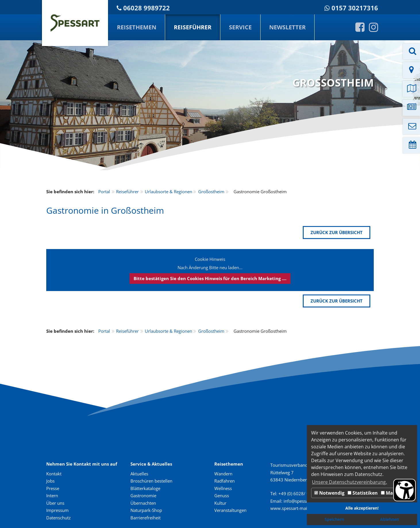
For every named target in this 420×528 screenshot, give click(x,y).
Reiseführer (193, 27)
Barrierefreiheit (146, 518)
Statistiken (363, 493)
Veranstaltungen (230, 510)
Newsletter (287, 27)
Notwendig (329, 493)
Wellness (223, 488)
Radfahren (225, 481)
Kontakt (54, 474)
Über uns (55, 503)
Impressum (57, 510)
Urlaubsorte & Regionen (168, 192)
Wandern (223, 474)
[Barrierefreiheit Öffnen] (404, 490)
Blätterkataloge (145, 488)
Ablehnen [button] (390, 519)
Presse (53, 488)
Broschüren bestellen (151, 481)
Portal (104, 192)
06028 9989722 (147, 8)
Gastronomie (143, 496)
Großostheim (211, 192)
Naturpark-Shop (146, 510)
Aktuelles (139, 474)
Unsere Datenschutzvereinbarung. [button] (349, 482)
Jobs (50, 481)
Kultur (220, 503)
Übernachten (143, 503)
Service (240, 27)
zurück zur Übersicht (337, 232)
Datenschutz (58, 518)
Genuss (222, 496)
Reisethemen (137, 27)
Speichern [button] (334, 519)
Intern (52, 496)
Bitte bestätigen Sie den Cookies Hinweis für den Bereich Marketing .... (210, 278)
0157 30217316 (355, 8)
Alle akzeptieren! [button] (362, 508)
